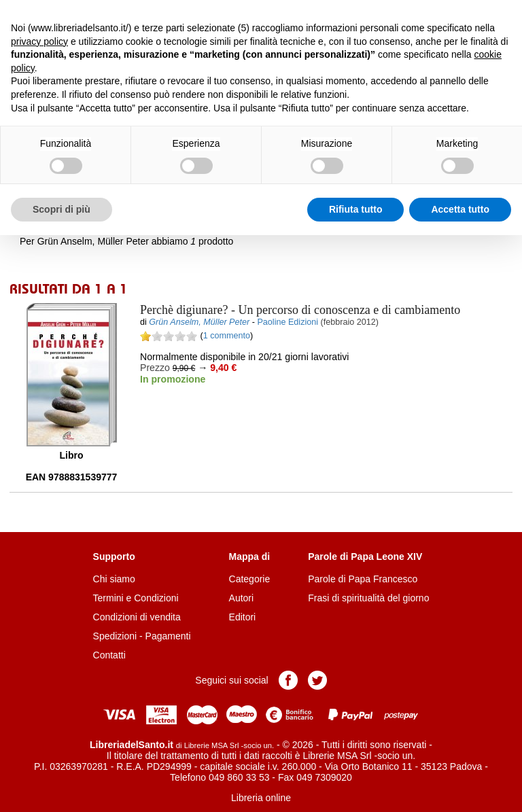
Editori (243, 617)
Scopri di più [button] (62, 209)
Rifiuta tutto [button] (356, 209)
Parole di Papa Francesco (363, 579)
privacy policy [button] (39, 41)
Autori (242, 598)
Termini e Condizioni (136, 598)
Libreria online (261, 798)
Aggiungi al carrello (212, 409)
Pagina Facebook (288, 680)
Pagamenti (168, 636)
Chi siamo (114, 579)
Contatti (109, 655)
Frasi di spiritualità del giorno (368, 598)
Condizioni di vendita (137, 617)
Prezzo (155, 368)
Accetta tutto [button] (460, 209)
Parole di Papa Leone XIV (365, 557)
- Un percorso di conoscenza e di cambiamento (300, 310)
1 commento (227, 336)
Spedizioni (115, 636)
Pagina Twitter (317, 680)
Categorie (250, 579)
